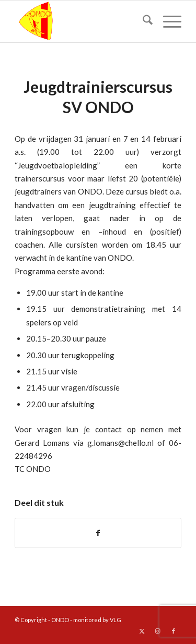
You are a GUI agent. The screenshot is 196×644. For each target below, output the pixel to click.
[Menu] (167, 21)
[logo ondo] (81, 21)
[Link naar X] (142, 631)
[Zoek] (142, 21)
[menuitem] (142, 21)
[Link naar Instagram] (158, 631)
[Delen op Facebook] (98, 533)
